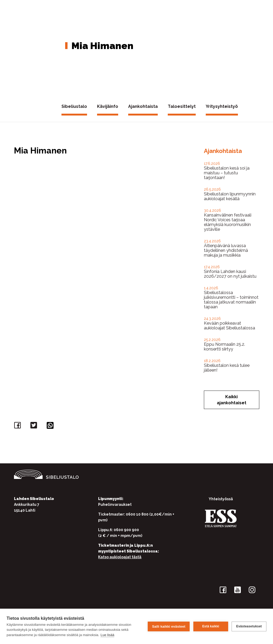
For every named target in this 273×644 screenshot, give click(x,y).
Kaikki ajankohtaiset (232, 400)
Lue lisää (107, 635)
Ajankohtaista (143, 106)
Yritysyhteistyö (222, 106)
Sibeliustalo (74, 106)
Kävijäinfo (108, 106)
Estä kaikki (210, 626)
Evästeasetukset (249, 626)
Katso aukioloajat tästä (120, 557)
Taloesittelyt (182, 106)
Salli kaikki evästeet (169, 626)
